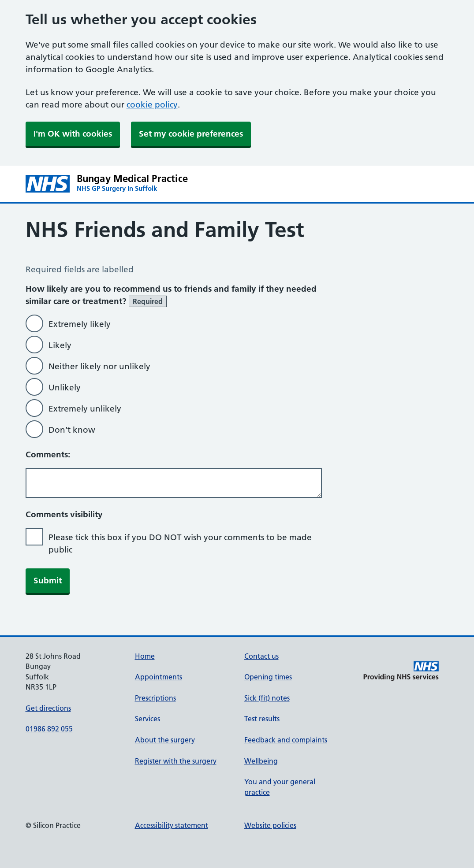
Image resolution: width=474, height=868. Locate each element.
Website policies (270, 825)
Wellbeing (261, 761)
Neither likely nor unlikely (99, 366)
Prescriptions (155, 698)
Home (145, 656)
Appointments (159, 677)
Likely (60, 345)
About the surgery (165, 740)
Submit (48, 581)
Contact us (261, 656)
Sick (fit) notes (267, 698)
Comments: (48, 454)
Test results (262, 719)
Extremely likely (80, 324)
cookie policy (152, 105)
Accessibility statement (172, 825)
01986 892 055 (49, 729)
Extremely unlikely (85, 409)
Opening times (268, 677)
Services (147, 719)
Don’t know (72, 430)
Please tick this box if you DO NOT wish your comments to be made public (180, 543)
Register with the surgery (176, 761)
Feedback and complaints (286, 740)
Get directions (48, 708)
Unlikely (65, 388)
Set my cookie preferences (191, 134)
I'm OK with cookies (73, 134)
